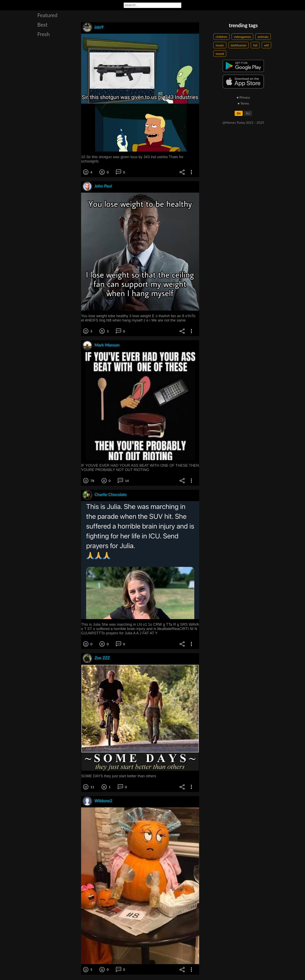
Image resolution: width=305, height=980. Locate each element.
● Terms (243, 103)
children (221, 37)
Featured (47, 15)
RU (248, 113)
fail (255, 45)
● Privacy (243, 97)
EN (239, 113)
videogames (242, 37)
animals (263, 37)
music (220, 45)
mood (220, 54)
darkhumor (239, 45)
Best (42, 25)
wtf (266, 45)
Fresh (44, 34)
